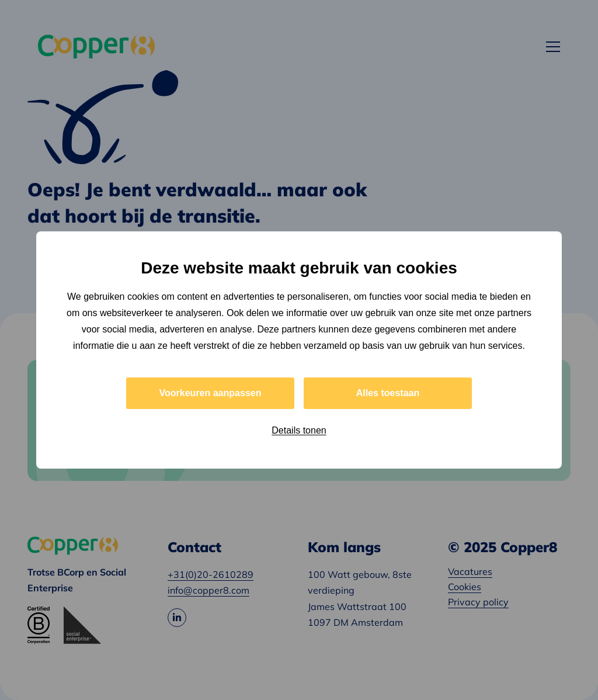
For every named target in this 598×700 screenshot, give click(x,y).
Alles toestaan (388, 393)
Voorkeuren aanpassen (211, 393)
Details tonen (299, 430)
